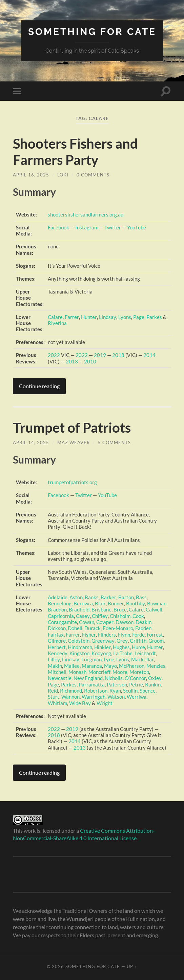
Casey (83, 616)
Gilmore (57, 641)
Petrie (136, 684)
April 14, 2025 (31, 442)
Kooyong (101, 653)
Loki (63, 175)
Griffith (137, 641)
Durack (93, 628)
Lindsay (107, 317)
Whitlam (57, 703)
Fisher (88, 635)
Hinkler (102, 647)
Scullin (130, 691)
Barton (126, 597)
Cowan (87, 622)
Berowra (83, 603)
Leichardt (145, 653)
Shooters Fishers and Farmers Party (75, 152)
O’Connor (135, 678)
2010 (90, 361)
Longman (91, 659)
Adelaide (58, 597)
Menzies (156, 666)
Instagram (87, 227)
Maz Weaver (74, 442)
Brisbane (101, 609)
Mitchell (57, 672)
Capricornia (61, 616)
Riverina (57, 323)
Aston (76, 597)
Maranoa (92, 666)
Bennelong (60, 603)
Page (138, 317)
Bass (141, 597)
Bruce (120, 609)
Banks (92, 597)
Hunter (88, 317)
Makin (55, 666)
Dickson (57, 628)
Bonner (115, 603)
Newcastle (60, 678)
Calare (55, 317)
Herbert (57, 647)
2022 (54, 355)
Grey (122, 641)
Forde (138, 635)
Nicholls (114, 678)
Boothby (135, 603)
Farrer (72, 317)
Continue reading (39, 386)
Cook (138, 616)
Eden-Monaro (118, 628)
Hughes (121, 647)
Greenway (103, 641)
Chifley (99, 616)
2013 (72, 361)
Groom (155, 641)
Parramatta (92, 684)
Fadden (143, 628)
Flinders (106, 635)
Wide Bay (80, 703)
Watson (116, 697)
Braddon (57, 609)
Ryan (115, 691)
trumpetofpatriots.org (72, 482)
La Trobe (122, 653)
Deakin (143, 622)
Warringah (94, 697)
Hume (138, 647)
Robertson (96, 691)
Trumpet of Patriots (72, 428)
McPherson (132, 666)
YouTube (137, 227)
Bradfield (79, 609)
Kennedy (57, 653)
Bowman (156, 603)
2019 (100, 355)
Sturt (54, 697)
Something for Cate (92, 32)
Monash (77, 672)
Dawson (124, 622)
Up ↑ (132, 966)
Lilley (54, 659)
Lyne (108, 659)
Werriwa (137, 697)
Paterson (117, 684)
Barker (108, 597)
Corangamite (62, 622)
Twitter (113, 227)
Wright (105, 703)
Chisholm (119, 616)
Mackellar (142, 659)
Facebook (58, 227)
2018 (118, 355)
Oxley (154, 678)
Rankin (153, 684)
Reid (53, 691)
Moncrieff (99, 672)
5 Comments (114, 442)
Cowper (105, 622)
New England (88, 678)
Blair (100, 603)
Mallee (72, 666)
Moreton (139, 672)
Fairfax (56, 635)
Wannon (70, 697)
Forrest (154, 635)
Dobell (75, 628)
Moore (120, 672)
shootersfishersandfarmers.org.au (86, 214)
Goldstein (79, 641)
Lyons (124, 317)
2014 (149, 355)
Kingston (79, 653)
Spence (148, 691)
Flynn (123, 635)
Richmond (71, 691)
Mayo (110, 666)
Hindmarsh (80, 647)
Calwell (154, 609)
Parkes (153, 317)
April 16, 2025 (31, 175)
